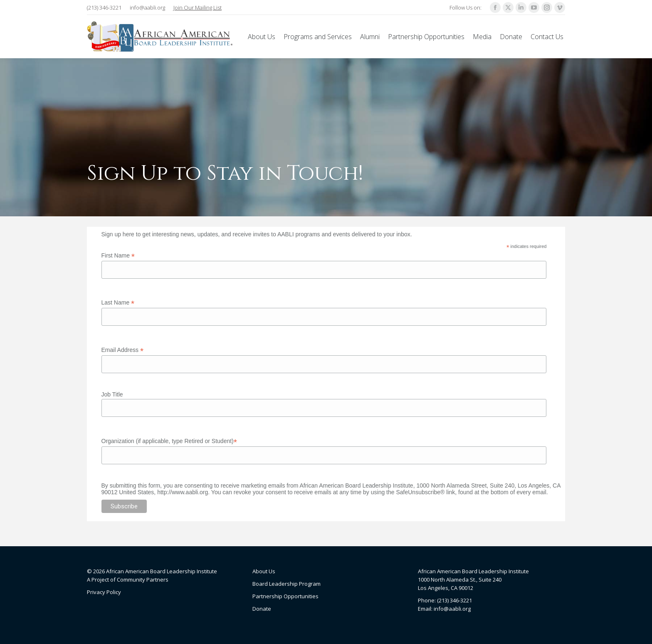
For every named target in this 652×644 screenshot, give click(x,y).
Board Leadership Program (286, 584)
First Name (118, 256)
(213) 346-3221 (104, 7)
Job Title (112, 394)
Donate (262, 609)
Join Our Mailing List (198, 7)
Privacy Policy (104, 592)
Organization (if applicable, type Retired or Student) (169, 441)
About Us (264, 571)
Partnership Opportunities (285, 596)
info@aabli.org (147, 7)
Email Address (123, 350)
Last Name (118, 303)
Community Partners (143, 580)
